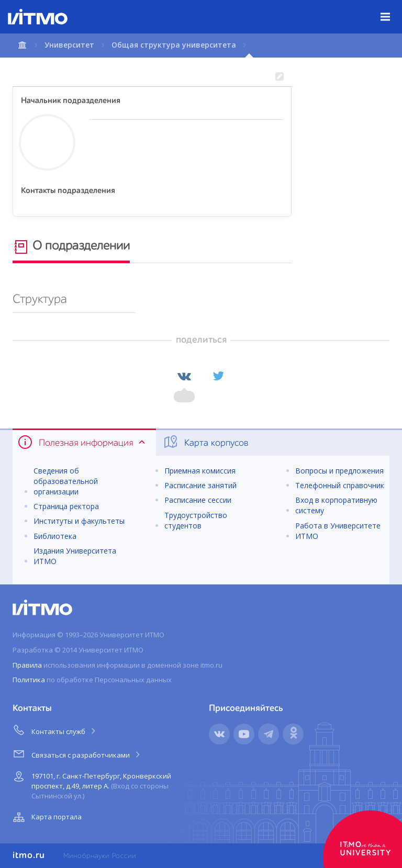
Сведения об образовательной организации (66, 481)
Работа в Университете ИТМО (338, 531)
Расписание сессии (198, 500)
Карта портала (46, 817)
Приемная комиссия (200, 471)
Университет (69, 45)
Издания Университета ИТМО (75, 556)
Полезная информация (82, 442)
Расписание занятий (200, 485)
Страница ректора (66, 506)
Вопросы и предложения (339, 471)
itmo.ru (29, 855)
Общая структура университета (174, 45)
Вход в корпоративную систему (336, 505)
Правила (27, 665)
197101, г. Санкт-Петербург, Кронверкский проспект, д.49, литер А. (91, 784)
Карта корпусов (205, 442)
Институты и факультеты (79, 521)
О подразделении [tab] (71, 247)
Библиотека (55, 536)
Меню (391, 9)
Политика (29, 680)
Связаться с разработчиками (77, 753)
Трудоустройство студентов (196, 520)
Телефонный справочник (340, 485)
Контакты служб (55, 730)
